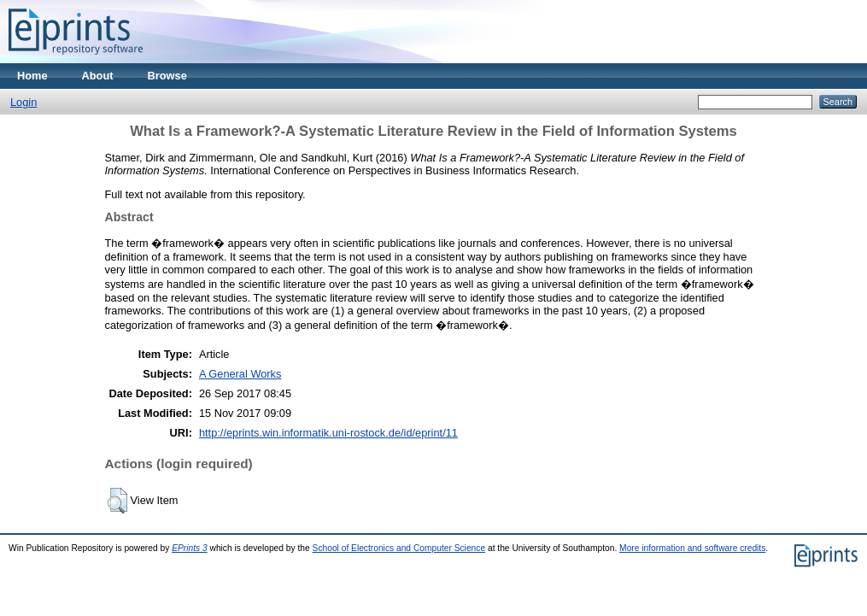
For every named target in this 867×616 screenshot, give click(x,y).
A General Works (240, 374)
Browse (167, 76)
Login (23, 102)
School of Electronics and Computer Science (399, 548)
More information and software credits (692, 548)
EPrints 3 (190, 548)
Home (32, 76)
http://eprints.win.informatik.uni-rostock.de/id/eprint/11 (328, 433)
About (98, 76)
